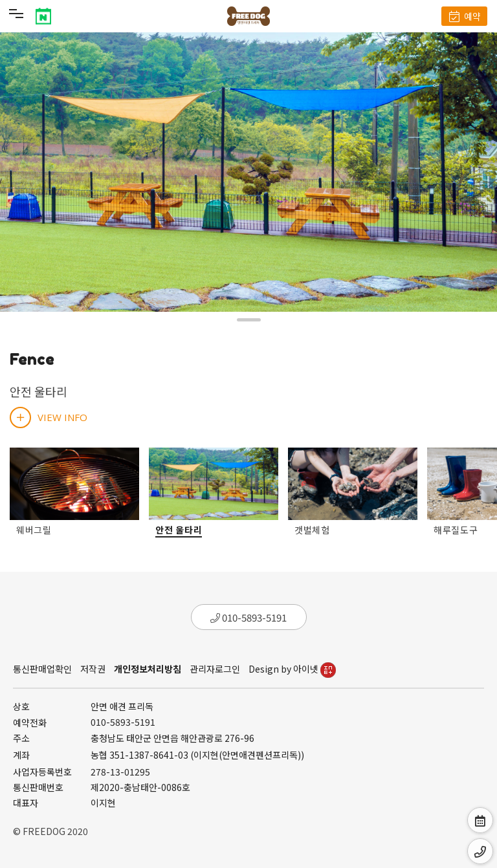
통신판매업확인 (42, 669)
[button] (249, 320)
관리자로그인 (215, 669)
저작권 (93, 669)
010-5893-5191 (248, 617)
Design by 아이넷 (292, 669)
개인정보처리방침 (148, 669)
